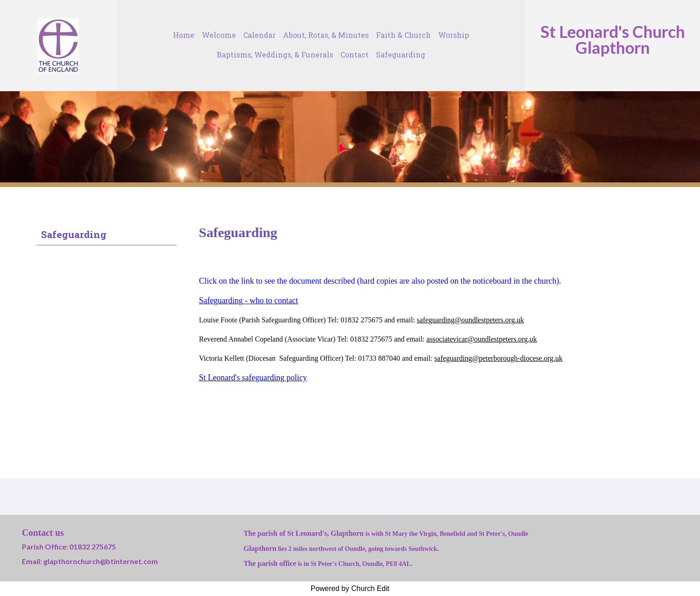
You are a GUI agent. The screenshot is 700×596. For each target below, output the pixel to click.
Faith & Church (403, 35)
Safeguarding (401, 54)
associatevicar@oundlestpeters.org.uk (481, 339)
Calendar (259, 35)
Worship (454, 35)
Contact (355, 54)
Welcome (219, 35)
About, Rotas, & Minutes (326, 35)
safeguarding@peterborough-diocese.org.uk (499, 358)
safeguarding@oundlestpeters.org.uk (470, 320)
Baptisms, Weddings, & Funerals (275, 54)
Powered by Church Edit (350, 588)
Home (184, 35)
